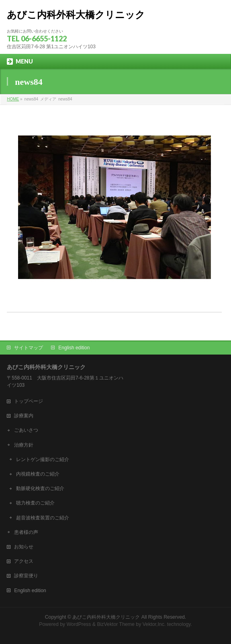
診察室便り (26, 576)
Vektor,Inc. (154, 624)
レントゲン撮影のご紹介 (43, 459)
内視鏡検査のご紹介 (38, 474)
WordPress (79, 624)
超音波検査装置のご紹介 (43, 518)
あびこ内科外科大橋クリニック (76, 15)
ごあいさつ (26, 430)
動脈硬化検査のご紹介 (40, 488)
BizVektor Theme (116, 624)
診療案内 (24, 416)
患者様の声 (26, 532)
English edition (74, 348)
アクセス (24, 561)
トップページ (29, 401)
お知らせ (24, 547)
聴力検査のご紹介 (35, 503)
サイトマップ (29, 348)
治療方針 (24, 445)
